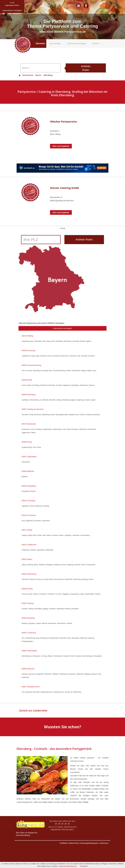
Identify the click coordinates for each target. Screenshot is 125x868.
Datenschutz (74, 843)
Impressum (104, 843)
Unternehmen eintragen (77, 44)
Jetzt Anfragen (55, 44)
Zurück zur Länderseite (33, 711)
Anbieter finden (86, 68)
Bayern (38, 75)
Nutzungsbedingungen (89, 843)
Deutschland (26, 75)
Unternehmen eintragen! (63, 328)
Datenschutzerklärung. (68, 866)
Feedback (63, 843)
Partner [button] (96, 44)
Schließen (84, 866)
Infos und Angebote (61, 146)
